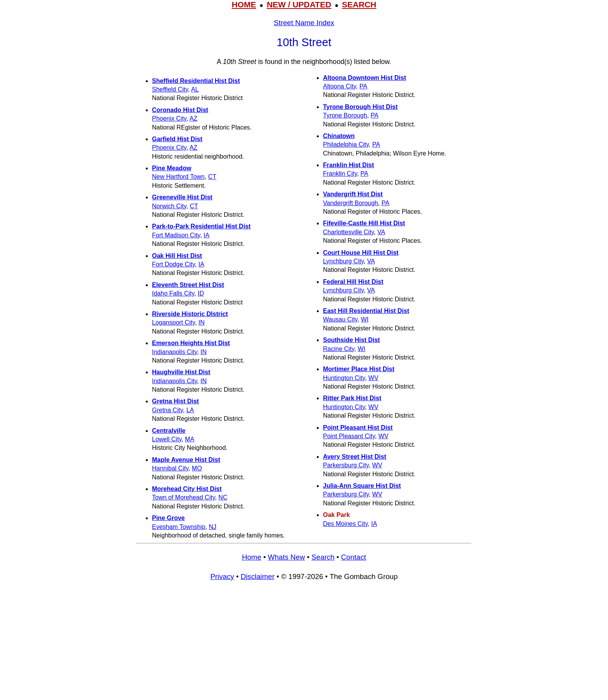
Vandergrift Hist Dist (353, 194)
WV (373, 378)
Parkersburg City (346, 465)
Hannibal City (170, 468)
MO (197, 468)
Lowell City (167, 439)
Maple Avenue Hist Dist (186, 460)
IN (202, 322)
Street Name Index (304, 23)
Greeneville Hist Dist (182, 197)
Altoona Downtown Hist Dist (364, 78)
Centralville (169, 431)
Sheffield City (170, 89)
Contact (354, 557)
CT (212, 177)
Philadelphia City (346, 144)
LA (190, 410)
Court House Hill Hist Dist (361, 253)
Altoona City (339, 86)
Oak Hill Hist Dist (177, 256)
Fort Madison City (176, 235)
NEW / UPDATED (299, 4)
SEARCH (359, 4)
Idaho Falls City (173, 293)
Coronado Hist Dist (180, 110)
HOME (244, 4)
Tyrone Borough (345, 115)
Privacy (222, 576)
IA (206, 235)
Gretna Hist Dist (175, 401)
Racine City (339, 349)
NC (223, 497)
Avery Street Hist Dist (355, 457)
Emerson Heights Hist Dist (191, 343)
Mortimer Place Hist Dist (359, 369)
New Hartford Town (178, 177)
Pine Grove (168, 518)
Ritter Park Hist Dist (352, 398)
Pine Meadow (172, 168)
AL (195, 89)
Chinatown (339, 136)
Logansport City (174, 322)
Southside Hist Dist (351, 340)
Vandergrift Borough (351, 203)
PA (363, 86)
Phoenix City (169, 118)
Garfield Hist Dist (177, 139)
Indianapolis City (174, 352)
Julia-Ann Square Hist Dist (362, 486)
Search (323, 557)
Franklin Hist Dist (349, 165)
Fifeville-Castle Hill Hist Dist (364, 223)
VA (381, 232)
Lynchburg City (343, 261)
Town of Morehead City (183, 497)
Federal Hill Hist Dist (353, 282)
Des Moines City (345, 524)
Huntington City (344, 378)
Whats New (287, 557)
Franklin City (340, 174)
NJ (212, 527)
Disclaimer (258, 576)
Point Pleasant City (349, 436)
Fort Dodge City (174, 264)
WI (365, 319)
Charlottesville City (348, 232)
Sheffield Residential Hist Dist (196, 81)
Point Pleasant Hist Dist (358, 428)
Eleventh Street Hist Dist (188, 285)
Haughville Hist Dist (181, 372)
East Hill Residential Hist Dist (366, 311)
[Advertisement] (304, 644)
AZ (193, 118)
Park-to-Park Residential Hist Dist (201, 226)
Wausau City (340, 319)
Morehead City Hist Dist (187, 489)
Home (252, 557)
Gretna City (168, 410)
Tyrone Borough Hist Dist (360, 107)
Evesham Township (179, 527)
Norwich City (169, 206)
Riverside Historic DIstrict (190, 314)
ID (201, 293)
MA (190, 439)
